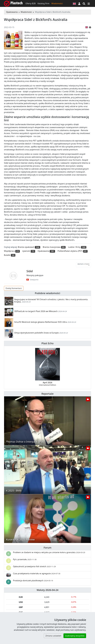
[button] (79, 3)
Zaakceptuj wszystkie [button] (75, 636)
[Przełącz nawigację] (89, 3)
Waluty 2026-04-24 (47, 590)
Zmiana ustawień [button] (53, 636)
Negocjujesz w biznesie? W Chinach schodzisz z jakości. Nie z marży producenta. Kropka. (51, 301)
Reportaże (47, 394)
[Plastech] (13, 3)
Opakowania (12, 12)
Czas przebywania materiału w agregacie (37, 573)
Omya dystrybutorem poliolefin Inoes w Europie (36, 333)
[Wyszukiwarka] (84, 3)
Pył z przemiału (25, 559)
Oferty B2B (31, 3)
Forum (48, 548)
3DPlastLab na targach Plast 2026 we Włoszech (36, 311)
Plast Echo (47, 343)
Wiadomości (57, 3)
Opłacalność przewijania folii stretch (34, 566)
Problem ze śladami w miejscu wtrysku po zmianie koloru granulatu (49, 552)
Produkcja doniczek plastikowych (33, 581)
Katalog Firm (43, 3)
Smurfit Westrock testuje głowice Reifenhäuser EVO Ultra (41, 322)
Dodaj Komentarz (14, 288)
